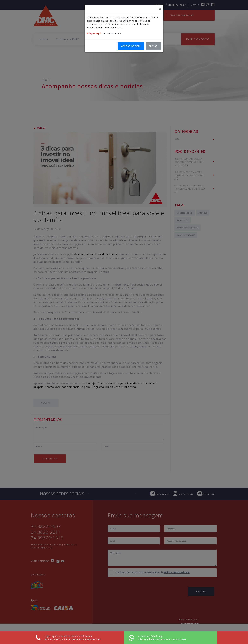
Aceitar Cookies (131, 46)
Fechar (153, 46)
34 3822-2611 (73, 639)
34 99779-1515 (95, 639)
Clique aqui (94, 33)
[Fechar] (160, 9)
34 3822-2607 (55, 639)
